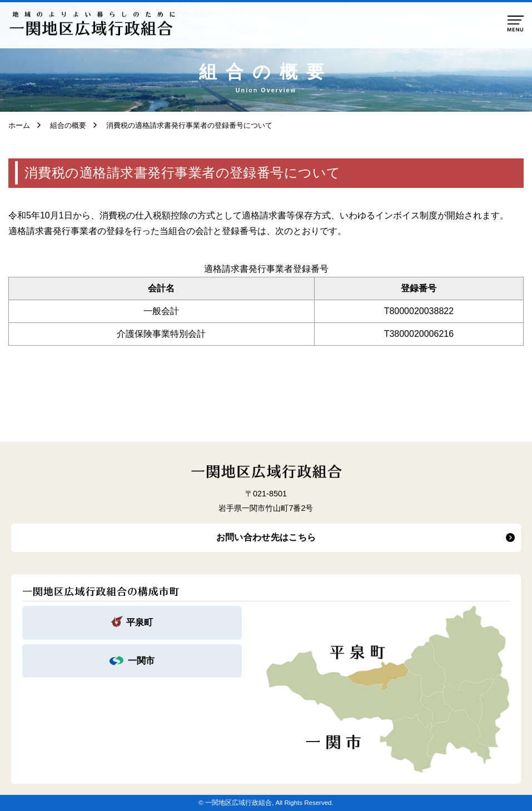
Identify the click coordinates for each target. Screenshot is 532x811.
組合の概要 (64, 125)
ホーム (19, 125)
